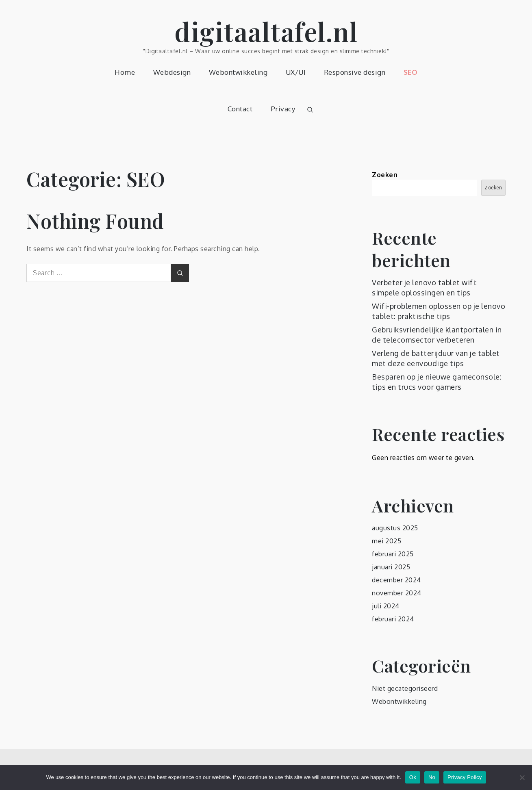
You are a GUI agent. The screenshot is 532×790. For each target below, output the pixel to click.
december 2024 (396, 580)
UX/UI (296, 72)
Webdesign (172, 72)
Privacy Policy (465, 777)
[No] (522, 777)
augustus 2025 (395, 528)
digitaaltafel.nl (266, 31)
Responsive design (355, 72)
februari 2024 (393, 619)
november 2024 (397, 593)
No (432, 777)
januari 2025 (391, 567)
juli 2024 (386, 606)
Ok (413, 777)
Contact (240, 109)
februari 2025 (393, 554)
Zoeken (385, 175)
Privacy (283, 109)
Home (125, 72)
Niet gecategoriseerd (405, 688)
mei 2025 (387, 541)
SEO (411, 72)
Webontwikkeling (238, 72)
